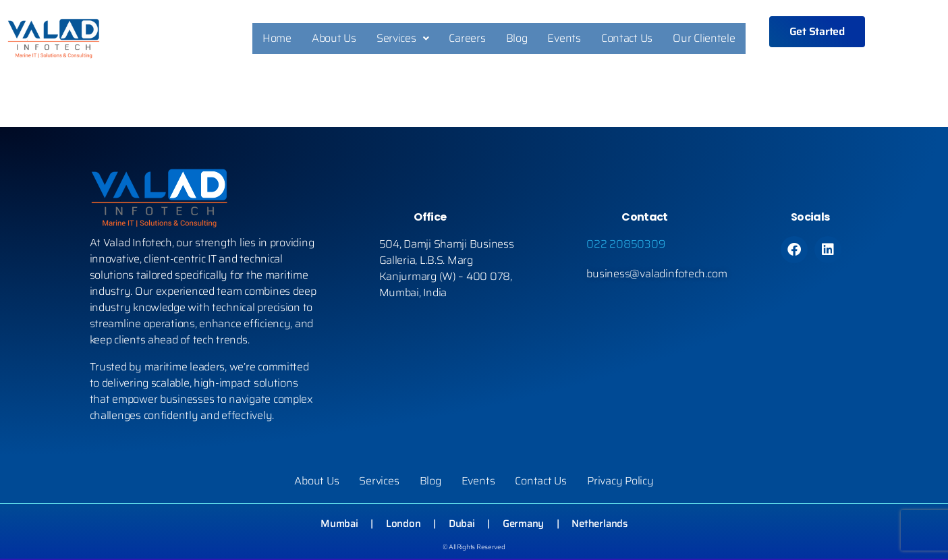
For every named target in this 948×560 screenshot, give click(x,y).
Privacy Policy (620, 483)
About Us (334, 39)
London (403, 526)
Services (403, 39)
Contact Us (627, 39)
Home (277, 39)
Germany (523, 526)
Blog (517, 39)
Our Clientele (704, 39)
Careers (467, 39)
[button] (403, 40)
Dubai (462, 526)
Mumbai (340, 526)
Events (564, 39)
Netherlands (599, 526)
